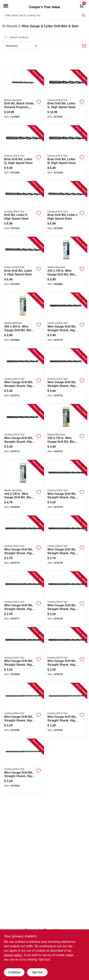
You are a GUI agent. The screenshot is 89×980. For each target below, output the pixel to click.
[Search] (84, 15)
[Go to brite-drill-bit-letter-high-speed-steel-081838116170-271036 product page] (23, 153)
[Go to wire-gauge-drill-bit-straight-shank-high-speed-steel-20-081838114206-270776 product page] (66, 543)
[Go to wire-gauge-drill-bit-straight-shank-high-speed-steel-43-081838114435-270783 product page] (23, 766)
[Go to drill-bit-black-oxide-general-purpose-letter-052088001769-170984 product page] (23, 97)
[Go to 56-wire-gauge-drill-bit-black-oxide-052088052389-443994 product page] (23, 320)
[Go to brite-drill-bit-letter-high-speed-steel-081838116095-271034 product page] (66, 209)
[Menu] (6, 6)
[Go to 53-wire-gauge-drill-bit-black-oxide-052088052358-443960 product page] (66, 264)
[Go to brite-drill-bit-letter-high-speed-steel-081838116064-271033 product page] (23, 264)
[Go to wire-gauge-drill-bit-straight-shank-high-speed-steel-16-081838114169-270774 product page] (66, 487)
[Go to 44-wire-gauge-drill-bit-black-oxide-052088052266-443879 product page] (23, 487)
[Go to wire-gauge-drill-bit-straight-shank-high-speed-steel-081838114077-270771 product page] (23, 376)
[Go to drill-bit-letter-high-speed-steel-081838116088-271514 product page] (23, 209)
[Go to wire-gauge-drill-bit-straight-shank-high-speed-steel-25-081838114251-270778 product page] (66, 599)
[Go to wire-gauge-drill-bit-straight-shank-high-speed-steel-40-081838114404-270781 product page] (66, 710)
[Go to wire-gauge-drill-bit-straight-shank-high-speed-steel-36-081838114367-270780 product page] (23, 710)
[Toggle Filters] (84, 46)
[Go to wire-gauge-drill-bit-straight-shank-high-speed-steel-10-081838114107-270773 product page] (23, 432)
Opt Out (37, 972)
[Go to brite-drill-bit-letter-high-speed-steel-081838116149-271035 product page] (66, 153)
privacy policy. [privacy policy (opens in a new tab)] (13, 955)
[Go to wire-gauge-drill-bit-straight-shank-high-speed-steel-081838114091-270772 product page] (66, 376)
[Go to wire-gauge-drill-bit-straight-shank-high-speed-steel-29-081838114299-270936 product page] (23, 655)
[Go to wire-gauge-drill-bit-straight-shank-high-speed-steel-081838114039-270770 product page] (66, 320)
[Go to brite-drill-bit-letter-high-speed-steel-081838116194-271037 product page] (66, 97)
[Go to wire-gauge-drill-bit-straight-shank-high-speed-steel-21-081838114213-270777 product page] (23, 599)
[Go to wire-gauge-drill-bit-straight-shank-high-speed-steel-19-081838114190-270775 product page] (23, 543)
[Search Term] (45, 15)
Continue (14, 972)
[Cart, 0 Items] (82, 6)
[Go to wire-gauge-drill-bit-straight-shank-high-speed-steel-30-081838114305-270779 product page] (66, 655)
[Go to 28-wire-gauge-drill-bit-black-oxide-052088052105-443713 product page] (66, 432)
